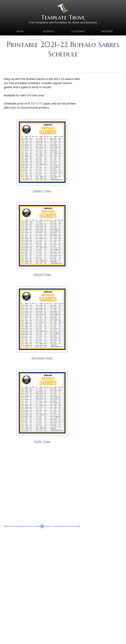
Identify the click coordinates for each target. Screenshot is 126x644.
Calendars (78, 31)
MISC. (92, 39)
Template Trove (63, 17)
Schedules (63, 39)
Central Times (42, 275)
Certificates (34, 39)
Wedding (107, 31)
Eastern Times (42, 191)
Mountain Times (42, 358)
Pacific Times (42, 442)
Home (20, 31)
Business (49, 31)
